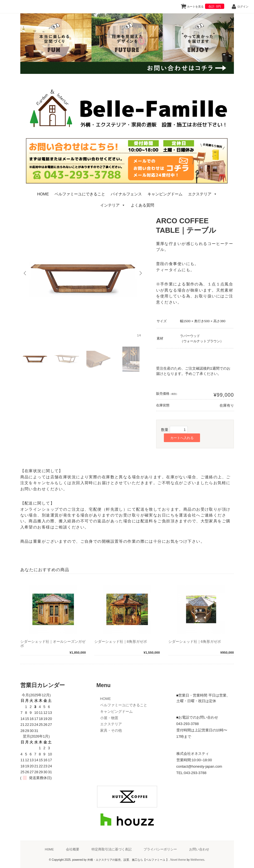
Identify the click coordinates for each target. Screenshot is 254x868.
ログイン (243, 7)
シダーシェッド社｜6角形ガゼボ (195, 642)
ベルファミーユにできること (80, 194)
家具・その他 (111, 730)
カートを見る (204, 6)
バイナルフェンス (126, 194)
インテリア (113, 205)
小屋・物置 (109, 718)
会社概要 (73, 849)
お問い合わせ (199, 849)
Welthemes (197, 860)
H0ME (49, 849)
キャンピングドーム (165, 194)
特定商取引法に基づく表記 (112, 849)
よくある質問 (142, 205)
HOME (43, 194)
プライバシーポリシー (160, 849)
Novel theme (178, 860)
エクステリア (203, 194)
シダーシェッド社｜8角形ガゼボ (121, 642)
